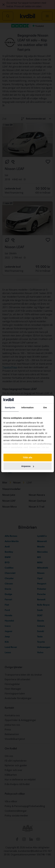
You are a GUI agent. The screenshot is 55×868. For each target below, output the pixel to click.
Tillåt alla (28, 457)
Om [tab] (45, 407)
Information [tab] (28, 407)
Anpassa (28, 466)
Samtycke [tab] (10, 407)
